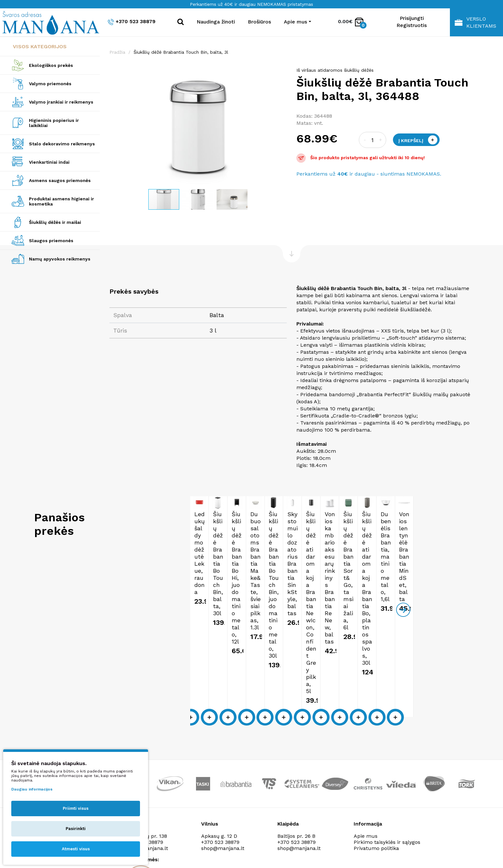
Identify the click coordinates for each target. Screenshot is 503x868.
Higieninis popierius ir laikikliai (54, 123)
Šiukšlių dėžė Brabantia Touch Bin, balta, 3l (181, 52)
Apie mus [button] (295, 22)
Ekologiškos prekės (51, 65)
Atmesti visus (76, 849)
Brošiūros (259, 22)
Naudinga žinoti (216, 22)
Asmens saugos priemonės (60, 180)
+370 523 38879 (132, 22)
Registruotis (412, 25)
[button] (281, 73)
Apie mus (366, 751)
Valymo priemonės (50, 84)
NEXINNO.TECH (402, 852)
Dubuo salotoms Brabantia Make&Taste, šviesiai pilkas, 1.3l (442, 592)
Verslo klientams (475, 22)
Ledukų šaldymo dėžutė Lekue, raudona (158, 588)
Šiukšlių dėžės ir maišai (55, 222)
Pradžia (117, 52)
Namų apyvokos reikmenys (60, 259)
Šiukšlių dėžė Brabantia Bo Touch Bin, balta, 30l (255, 588)
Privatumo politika (376, 763)
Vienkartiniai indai (49, 162)
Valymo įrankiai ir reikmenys (61, 102)
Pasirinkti (76, 829)
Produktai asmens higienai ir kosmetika (61, 201)
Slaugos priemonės (51, 241)
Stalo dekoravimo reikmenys (62, 144)
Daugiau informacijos (32, 789)
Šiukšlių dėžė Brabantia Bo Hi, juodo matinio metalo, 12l (348, 592)
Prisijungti (412, 18)
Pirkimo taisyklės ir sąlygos (387, 757)
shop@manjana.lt (223, 763)
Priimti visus (76, 808)
